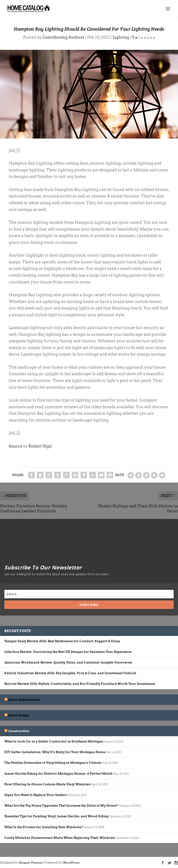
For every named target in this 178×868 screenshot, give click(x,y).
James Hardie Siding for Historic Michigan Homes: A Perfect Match (58, 774)
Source (15, 446)
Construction (19, 731)
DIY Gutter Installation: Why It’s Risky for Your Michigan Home (55, 752)
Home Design (19, 715)
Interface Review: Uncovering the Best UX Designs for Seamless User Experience (68, 652)
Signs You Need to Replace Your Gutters (36, 795)
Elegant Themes (31, 863)
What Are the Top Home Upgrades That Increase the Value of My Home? (61, 806)
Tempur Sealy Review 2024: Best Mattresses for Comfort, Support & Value (62, 641)
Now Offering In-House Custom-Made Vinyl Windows (48, 784)
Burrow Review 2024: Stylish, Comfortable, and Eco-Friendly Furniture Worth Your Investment (80, 684)
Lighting (121, 37)
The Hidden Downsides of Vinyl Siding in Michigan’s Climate (53, 763)
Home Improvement (24, 700)
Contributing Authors (63, 37)
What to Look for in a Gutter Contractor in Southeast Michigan (54, 741)
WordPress (71, 863)
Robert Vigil (40, 446)
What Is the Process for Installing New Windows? (44, 827)
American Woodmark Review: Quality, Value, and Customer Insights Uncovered (68, 662)
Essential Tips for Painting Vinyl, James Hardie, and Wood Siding (56, 816)
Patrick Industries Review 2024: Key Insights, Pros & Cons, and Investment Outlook (70, 673)
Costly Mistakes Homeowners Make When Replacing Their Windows (60, 838)
